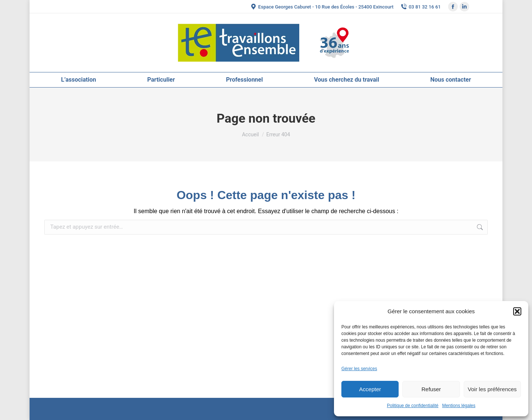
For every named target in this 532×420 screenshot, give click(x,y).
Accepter (370, 389)
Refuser (431, 389)
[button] (517, 311)
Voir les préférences (492, 389)
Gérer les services (359, 369)
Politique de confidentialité (412, 406)
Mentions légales (459, 406)
